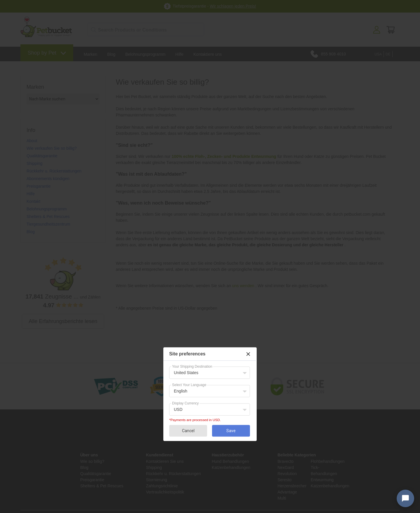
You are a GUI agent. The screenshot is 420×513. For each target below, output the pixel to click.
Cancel (188, 431)
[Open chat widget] (405, 498)
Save (231, 431)
